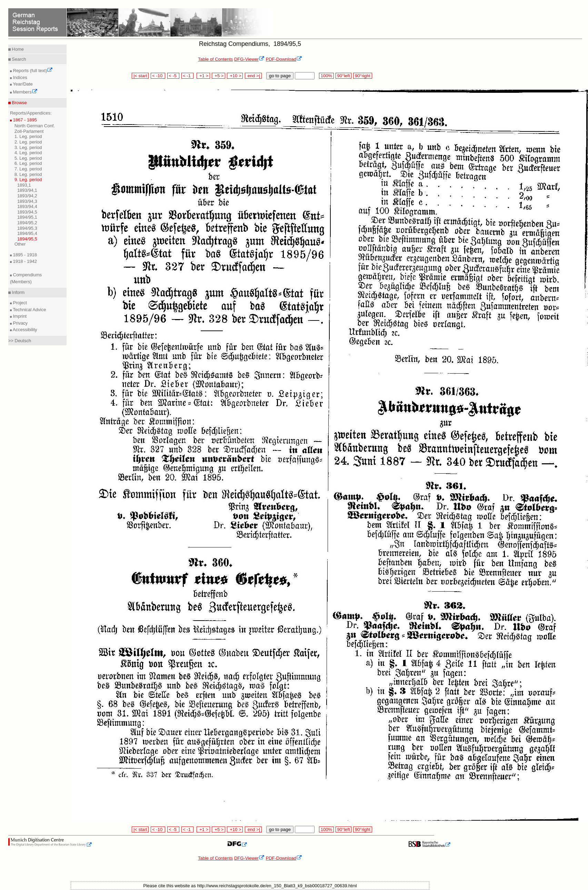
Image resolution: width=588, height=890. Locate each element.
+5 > (218, 76)
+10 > (235, 76)
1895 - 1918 (24, 255)
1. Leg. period (28, 136)
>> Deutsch (20, 341)
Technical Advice (29, 310)
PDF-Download (284, 59)
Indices (19, 77)
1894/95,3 (27, 228)
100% (326, 76)
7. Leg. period (28, 169)
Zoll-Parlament (29, 131)
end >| (253, 76)
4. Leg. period (28, 153)
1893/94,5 (27, 212)
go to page (280, 76)
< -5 (173, 76)
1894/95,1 (27, 217)
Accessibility (24, 330)
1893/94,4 (27, 206)
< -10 (158, 76)
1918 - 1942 (24, 261)
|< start (140, 76)
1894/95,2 (27, 223)
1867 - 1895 (24, 120)
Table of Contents (215, 59)
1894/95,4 (27, 233)
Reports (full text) (32, 71)
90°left (343, 76)
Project (19, 303)
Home (17, 49)
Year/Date (22, 84)
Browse (19, 103)
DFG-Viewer (249, 59)
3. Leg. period (28, 147)
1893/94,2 (27, 196)
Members (25, 92)
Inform (18, 292)
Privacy (20, 323)
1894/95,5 (27, 239)
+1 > (203, 76)
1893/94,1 (27, 190)
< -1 (188, 76)
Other (20, 244)
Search (18, 59)
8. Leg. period (28, 174)
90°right (362, 76)
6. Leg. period (28, 163)
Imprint (19, 316)
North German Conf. (35, 126)
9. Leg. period (28, 180)
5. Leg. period (28, 158)
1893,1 (24, 185)
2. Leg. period (28, 142)
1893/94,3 (27, 201)
